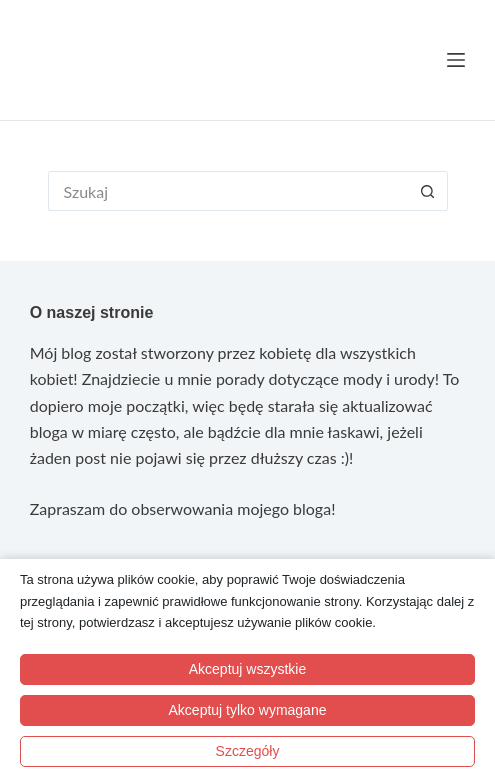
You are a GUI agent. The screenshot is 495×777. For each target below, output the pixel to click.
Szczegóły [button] (248, 751)
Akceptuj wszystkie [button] (247, 669)
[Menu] (456, 60)
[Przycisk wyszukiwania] (428, 191)
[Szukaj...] (228, 191)
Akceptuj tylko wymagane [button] (248, 710)
